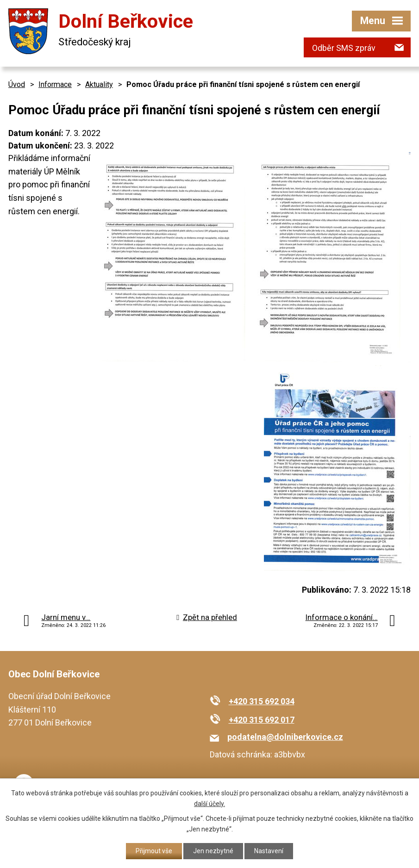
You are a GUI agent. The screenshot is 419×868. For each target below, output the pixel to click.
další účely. (209, 804)
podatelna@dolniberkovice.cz (285, 737)
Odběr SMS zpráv (344, 48)
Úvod (17, 84)
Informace (55, 84)
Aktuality (99, 84)
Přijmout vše (154, 851)
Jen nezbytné (213, 851)
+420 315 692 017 (262, 720)
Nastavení (269, 851)
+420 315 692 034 (262, 701)
